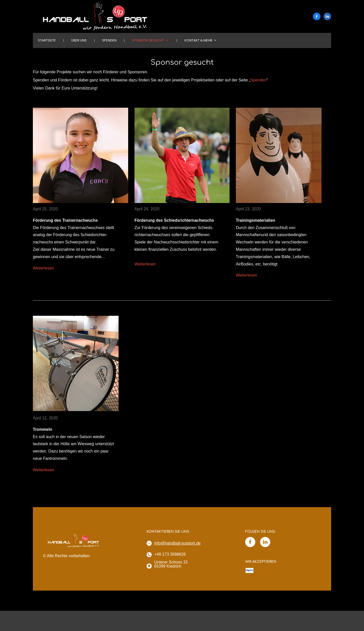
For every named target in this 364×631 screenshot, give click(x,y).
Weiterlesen (43, 268)
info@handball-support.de (177, 543)
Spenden (258, 80)
